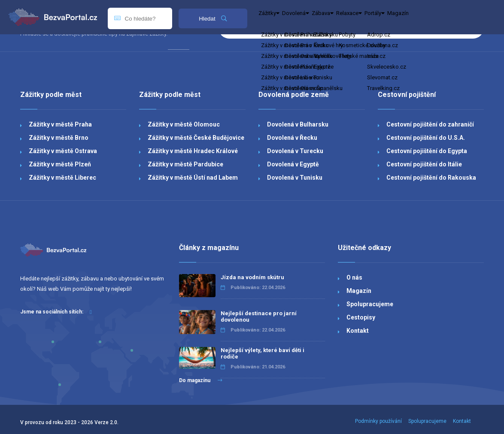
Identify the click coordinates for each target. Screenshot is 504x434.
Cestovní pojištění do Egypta (427, 151)
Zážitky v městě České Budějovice (196, 138)
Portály (203, 50)
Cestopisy (361, 317)
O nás (354, 277)
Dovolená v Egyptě (293, 164)
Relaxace (161, 50)
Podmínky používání (378, 421)
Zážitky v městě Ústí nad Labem (193, 178)
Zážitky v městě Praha (60, 124)
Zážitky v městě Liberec (62, 178)
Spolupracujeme (370, 304)
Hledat (213, 19)
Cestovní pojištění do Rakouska (431, 178)
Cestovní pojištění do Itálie (424, 164)
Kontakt (358, 331)
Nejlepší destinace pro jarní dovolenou (259, 316)
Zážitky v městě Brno (59, 138)
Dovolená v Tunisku (295, 178)
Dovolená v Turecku (295, 151)
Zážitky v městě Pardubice (185, 164)
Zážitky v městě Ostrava (63, 151)
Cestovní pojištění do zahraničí (430, 124)
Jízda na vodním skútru (252, 277)
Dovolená (76, 50)
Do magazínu (201, 380)
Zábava (119, 50)
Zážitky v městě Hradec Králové (193, 151)
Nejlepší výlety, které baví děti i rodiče (263, 353)
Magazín (241, 50)
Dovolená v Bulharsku (298, 124)
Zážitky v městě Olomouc (184, 124)
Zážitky (34, 50)
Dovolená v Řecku (292, 138)
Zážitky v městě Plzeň (60, 164)
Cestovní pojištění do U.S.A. (426, 138)
